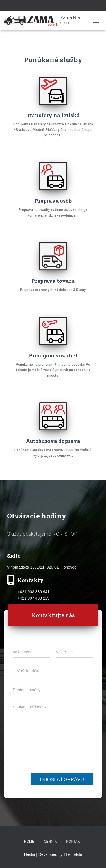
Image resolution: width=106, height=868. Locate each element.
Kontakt (74, 842)
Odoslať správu (62, 780)
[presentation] (56, 769)
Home (29, 842)
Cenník (50, 842)
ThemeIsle (73, 854)
